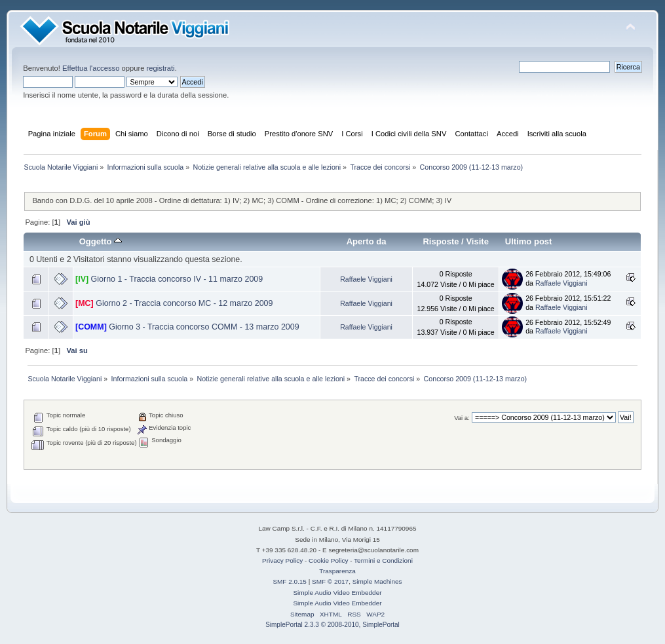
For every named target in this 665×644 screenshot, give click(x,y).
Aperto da (367, 241)
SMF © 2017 (330, 581)
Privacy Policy (282, 560)
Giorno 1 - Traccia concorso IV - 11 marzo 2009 (177, 279)
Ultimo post (529, 241)
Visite (477, 241)
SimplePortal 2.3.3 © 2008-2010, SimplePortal (332, 625)
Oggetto (101, 241)
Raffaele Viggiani (366, 279)
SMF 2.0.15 (290, 581)
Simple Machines (377, 581)
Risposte (441, 241)
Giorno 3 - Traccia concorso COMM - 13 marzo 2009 (204, 327)
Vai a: (462, 418)
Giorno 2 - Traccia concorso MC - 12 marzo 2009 (184, 303)
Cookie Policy (328, 560)
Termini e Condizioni (383, 560)
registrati (161, 68)
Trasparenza (337, 571)
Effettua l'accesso (91, 68)
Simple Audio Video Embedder (337, 593)
